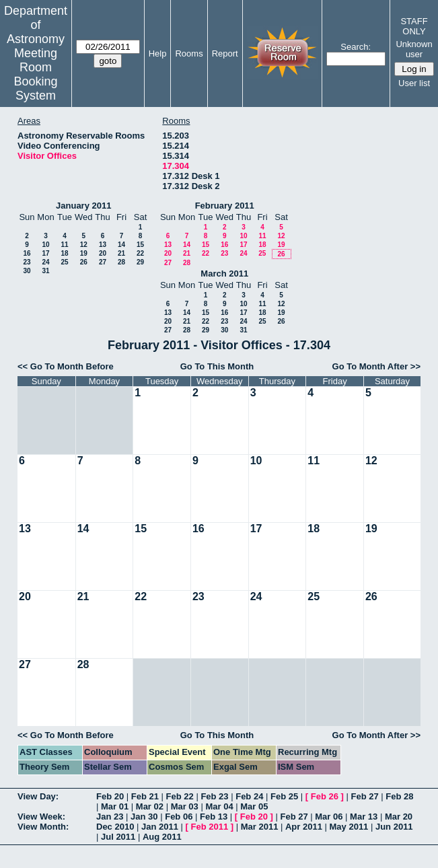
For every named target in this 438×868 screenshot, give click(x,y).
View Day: (38, 796)
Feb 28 (399, 796)
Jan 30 (144, 817)
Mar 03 (185, 806)
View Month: (43, 827)
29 (140, 262)
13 (103, 245)
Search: (356, 47)
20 (103, 253)
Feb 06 (179, 817)
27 (103, 262)
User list (414, 83)
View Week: (41, 817)
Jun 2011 (394, 827)
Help (158, 53)
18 (64, 253)
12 (84, 245)
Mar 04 (219, 806)
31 (45, 271)
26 (84, 262)
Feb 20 (110, 796)
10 (45, 245)
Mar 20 (399, 817)
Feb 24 (249, 796)
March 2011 (224, 274)
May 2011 (349, 827)
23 (27, 262)
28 (121, 262)
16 (27, 253)
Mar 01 (115, 806)
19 (84, 253)
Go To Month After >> (376, 366)
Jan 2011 (160, 827)
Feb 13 (214, 817)
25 (64, 262)
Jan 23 (110, 817)
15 (140, 245)
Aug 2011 (162, 837)
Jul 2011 (118, 837)
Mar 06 (329, 817)
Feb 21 (145, 796)
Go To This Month (217, 366)
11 (64, 245)
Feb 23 (214, 796)
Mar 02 (150, 806)
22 (140, 253)
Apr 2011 (304, 827)
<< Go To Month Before (66, 366)
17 (45, 253)
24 (45, 262)
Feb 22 (180, 796)
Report (225, 53)
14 (121, 245)
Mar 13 (364, 817)
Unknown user (414, 49)
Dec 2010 (115, 827)
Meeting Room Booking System (35, 74)
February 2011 (225, 206)
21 (121, 253)
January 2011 (83, 206)
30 (27, 271)
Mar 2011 (260, 827)
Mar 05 (254, 806)
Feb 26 (325, 796)
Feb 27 (364, 796)
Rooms (189, 53)
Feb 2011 (210, 827)
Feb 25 (284, 796)
